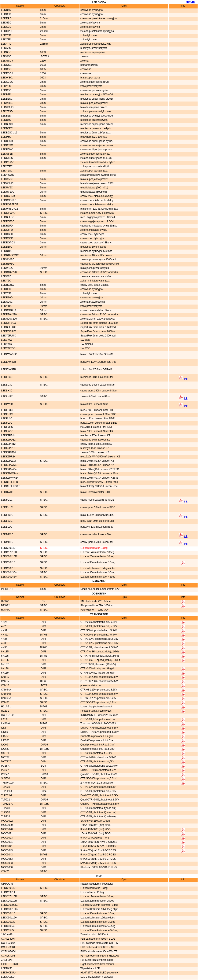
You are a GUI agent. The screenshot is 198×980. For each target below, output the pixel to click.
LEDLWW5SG (9, 354)
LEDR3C (6, 90)
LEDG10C (7, 302)
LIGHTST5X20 (9, 964)
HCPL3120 (7, 715)
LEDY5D (6, 35)
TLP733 (5, 812)
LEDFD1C (7, 500)
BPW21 (5, 601)
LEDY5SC (7, 171)
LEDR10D (6, 298)
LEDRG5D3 (8, 285)
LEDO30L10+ (8, 562)
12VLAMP (6, 935)
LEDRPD (6, 18)
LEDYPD (6, 44)
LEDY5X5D (7, 175)
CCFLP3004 (8, 947)
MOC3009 (7, 825)
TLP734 (5, 817)
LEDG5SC (7, 158)
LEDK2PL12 (8, 448)
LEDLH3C (6, 391)
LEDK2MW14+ (9, 474)
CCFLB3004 (8, 939)
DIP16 (44, 745)
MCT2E (5, 753)
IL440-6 (5, 723)
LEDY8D (6, 293)
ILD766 (5, 740)
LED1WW (6, 340)
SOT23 (44, 56)
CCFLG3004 (8, 943)
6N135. (5, 656)
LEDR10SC (7, 264)
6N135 (5, 652)
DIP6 (43, 622)
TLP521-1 (6, 791)
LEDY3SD (7, 111)
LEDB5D (6, 116)
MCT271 (6, 757)
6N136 (5, 660)
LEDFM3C (7, 427)
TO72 (43, 685)
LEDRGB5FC (8, 200)
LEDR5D (6, 10)
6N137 (5, 664)
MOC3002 (7, 821)
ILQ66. (5, 749)
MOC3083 (7, 863)
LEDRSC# (7, 73)
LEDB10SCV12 (10, 255)
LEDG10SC (7, 259)
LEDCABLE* (8, 977)
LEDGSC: (6, 56)
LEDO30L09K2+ (10, 905)
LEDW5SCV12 (9, 209)
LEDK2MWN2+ (9, 478)
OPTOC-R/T (8, 884)
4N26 (4, 626)
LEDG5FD (7, 230)
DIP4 (43, 762)
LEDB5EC (7, 128)
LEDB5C (6, 120)
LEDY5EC (7, 166)
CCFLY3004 (8, 956)
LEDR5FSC (7, 221)
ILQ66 (4, 745)
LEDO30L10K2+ (10, 909)
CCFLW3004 (8, 951)
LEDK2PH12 (8, 444)
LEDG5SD (7, 154)
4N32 (4, 630)
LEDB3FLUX (8, 327)
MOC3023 (7, 838)
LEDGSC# (7, 61)
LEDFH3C (7, 414)
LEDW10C (7, 268)
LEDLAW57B (8, 362)
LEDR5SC (7, 145)
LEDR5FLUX (8, 331)
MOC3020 (7, 829)
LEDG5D (6, 23)
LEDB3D (6, 95)
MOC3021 (7, 833)
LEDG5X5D (7, 162)
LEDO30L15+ (8, 568)
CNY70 (5, 872)
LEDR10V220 (9, 272)
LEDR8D (6, 289)
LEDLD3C (6, 385)
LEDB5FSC (7, 217)
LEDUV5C (7, 188)
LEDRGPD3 (8, 243)
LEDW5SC (7, 179)
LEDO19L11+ (8, 892)
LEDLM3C (7, 397)
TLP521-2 (6, 795)
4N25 (4, 622)
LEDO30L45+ (8, 577)
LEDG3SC (7, 82)
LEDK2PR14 (8, 457)
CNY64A (6, 690)
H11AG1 (6, 707)
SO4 (43, 766)
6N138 (5, 668)
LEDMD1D (7, 534)
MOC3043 (7, 850)
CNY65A (6, 698)
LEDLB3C (6, 377)
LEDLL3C (6, 527)
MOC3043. (7, 855)
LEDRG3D (7, 234)
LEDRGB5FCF (9, 205)
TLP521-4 (6, 800)
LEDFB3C (6, 410)
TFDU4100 (7, 783)
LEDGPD (6, 31)
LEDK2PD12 (8, 440)
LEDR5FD (7, 226)
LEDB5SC (7, 124)
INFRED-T (7, 589)
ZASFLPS (6, 960)
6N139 (5, 673)
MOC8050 (7, 867)
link (186, 379)
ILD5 (3, 728)
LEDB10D (6, 251)
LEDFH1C (7, 507)
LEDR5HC (7, 150)
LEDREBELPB (9, 482)
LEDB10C (6, 247)
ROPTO (5, 610)
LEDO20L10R (9, 556)
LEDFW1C (7, 515)
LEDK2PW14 (8, 461)
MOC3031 (7, 842)
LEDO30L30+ (8, 572)
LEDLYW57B (8, 369)
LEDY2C (6, 281)
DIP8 (43, 652)
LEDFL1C (6, 419)
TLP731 (5, 808)
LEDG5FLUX (8, 323)
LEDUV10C (7, 192)
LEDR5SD (7, 141)
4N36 (4, 643)
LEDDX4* (6, 968)
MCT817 (6, 762)
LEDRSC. (6, 69)
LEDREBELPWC (10, 486)
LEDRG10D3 (8, 310)
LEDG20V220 (9, 319)
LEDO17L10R (9, 552)
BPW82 (5, 605)
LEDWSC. (7, 78)
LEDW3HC (7, 107)
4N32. (4, 635)
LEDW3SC (7, 103)
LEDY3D (6, 40)
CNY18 (5, 685)
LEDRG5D (7, 238)
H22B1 (5, 711)
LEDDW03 (7, 492)
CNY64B (6, 694)
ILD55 (4, 732)
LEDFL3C (6, 423)
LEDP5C (6, 137)
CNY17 (5, 677)
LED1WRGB (8, 348)
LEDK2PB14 (8, 435)
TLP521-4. (7, 804)
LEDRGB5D (8, 196)
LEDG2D (6, 276)
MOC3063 (7, 859)
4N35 (4, 639)
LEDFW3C (7, 431)
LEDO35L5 (7, 930)
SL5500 (5, 778)
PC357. (5, 766)
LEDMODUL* (8, 973)
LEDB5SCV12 (9, 133)
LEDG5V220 (8, 213)
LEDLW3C (7, 404)
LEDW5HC (7, 183)
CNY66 (5, 702)
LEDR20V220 (9, 314)
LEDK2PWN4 (8, 465)
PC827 (5, 770)
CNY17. (5, 681)
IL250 (4, 719)
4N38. (4, 647)
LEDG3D (6, 27)
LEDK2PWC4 (8, 469)
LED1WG (6, 344)
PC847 (5, 774)
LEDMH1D (7, 542)
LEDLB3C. (7, 521)
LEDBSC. (6, 52)
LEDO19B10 (8, 548)
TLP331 (5, 787)
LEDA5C (6, 48)
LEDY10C (6, 306)
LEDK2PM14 (8, 452)
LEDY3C (6, 86)
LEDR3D (6, 14)
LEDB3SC (7, 99)
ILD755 (5, 736)
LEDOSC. (6, 65)
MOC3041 (7, 846)
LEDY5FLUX (8, 336)
